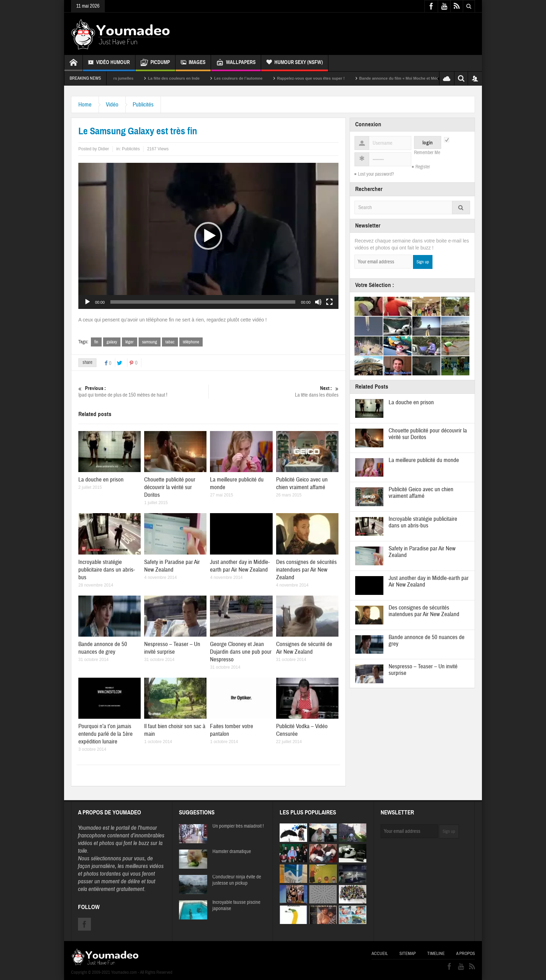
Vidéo (112, 105)
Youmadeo (90, 828)
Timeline (436, 954)
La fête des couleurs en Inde (186, 78)
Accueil (380, 954)
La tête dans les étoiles (274, 392)
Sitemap (408, 954)
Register (423, 167)
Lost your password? (376, 174)
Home (85, 105)
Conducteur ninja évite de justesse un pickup (237, 880)
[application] (208, 236)
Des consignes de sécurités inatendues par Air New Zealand (306, 570)
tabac (170, 342)
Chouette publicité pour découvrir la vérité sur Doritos (170, 487)
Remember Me (427, 153)
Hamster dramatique (232, 852)
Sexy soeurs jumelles (127, 78)
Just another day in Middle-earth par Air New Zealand (240, 566)
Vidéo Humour (109, 63)
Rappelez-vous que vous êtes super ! (323, 78)
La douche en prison (101, 480)
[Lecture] (87, 302)
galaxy (112, 342)
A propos (466, 954)
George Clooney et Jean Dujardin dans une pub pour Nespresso (241, 652)
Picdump (155, 63)
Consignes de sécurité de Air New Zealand (304, 648)
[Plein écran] (329, 302)
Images (193, 63)
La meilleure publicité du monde (424, 460)
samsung (150, 342)
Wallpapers (236, 63)
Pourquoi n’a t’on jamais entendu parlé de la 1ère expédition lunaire (106, 734)
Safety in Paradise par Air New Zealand (172, 566)
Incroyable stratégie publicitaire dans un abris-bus (107, 570)
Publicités (143, 105)
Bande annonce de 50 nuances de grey (103, 648)
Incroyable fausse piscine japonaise (236, 906)
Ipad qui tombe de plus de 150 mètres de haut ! (143, 392)
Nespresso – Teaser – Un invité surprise (172, 648)
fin (96, 342)
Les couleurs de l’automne (251, 78)
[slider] (203, 302)
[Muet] (318, 302)
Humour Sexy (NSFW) (295, 63)
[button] (208, 236)
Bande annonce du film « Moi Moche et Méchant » (417, 78)
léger (130, 342)
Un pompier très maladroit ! (238, 826)
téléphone (191, 342)
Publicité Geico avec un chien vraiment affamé (302, 483)
